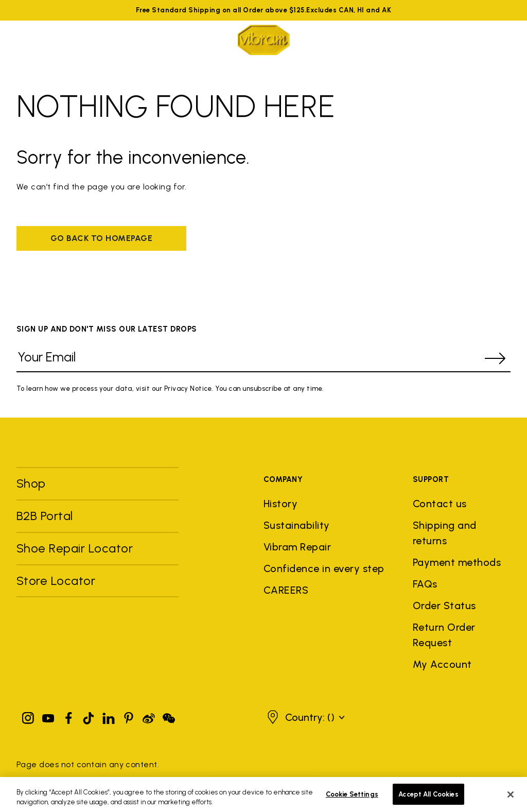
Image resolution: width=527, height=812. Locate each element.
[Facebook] (68, 716)
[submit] (495, 358)
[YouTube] (48, 716)
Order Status (444, 606)
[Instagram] (28, 716)
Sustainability (297, 525)
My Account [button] (442, 664)
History (280, 504)
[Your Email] (248, 359)
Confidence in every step (324, 568)
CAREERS (286, 590)
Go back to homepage (101, 238)
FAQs (425, 584)
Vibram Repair (297, 547)
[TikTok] (89, 716)
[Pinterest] (129, 716)
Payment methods (457, 562)
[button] (315, 717)
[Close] (511, 799)
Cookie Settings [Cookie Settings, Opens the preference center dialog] (352, 799)
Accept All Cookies (428, 799)
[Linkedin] (109, 716)
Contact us (440, 504)
